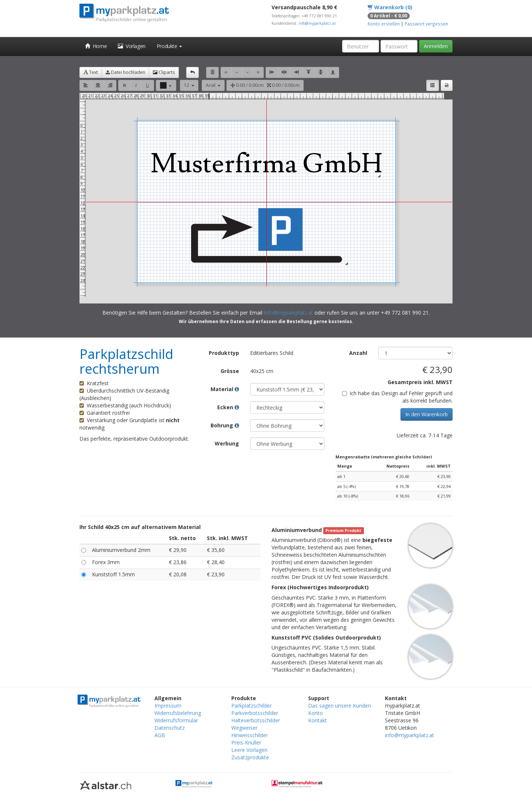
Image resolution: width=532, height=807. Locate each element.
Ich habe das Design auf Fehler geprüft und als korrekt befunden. (397, 397)
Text (91, 72)
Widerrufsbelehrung (178, 713)
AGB (160, 735)
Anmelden (436, 46)
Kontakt (318, 720)
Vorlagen (132, 46)
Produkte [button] (169, 46)
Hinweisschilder (250, 735)
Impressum (168, 706)
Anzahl (358, 353)
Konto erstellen (384, 24)
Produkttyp (224, 353)
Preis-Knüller (246, 742)
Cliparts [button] (164, 72)
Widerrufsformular (176, 720)
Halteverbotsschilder (256, 720)
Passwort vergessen (426, 24)
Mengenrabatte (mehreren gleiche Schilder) (384, 457)
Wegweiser (244, 728)
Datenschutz (170, 728)
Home (96, 46)
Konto (316, 713)
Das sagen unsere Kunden (340, 706)
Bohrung (225, 425)
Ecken (228, 407)
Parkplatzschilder (251, 706)
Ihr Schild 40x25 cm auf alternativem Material (140, 527)
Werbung (227, 443)
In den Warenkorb (427, 414)
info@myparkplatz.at (317, 23)
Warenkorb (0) (390, 7)
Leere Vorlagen (249, 750)
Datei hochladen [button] (125, 72)
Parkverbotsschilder (255, 713)
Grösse (230, 371)
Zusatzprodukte (250, 757)
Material (225, 389)
